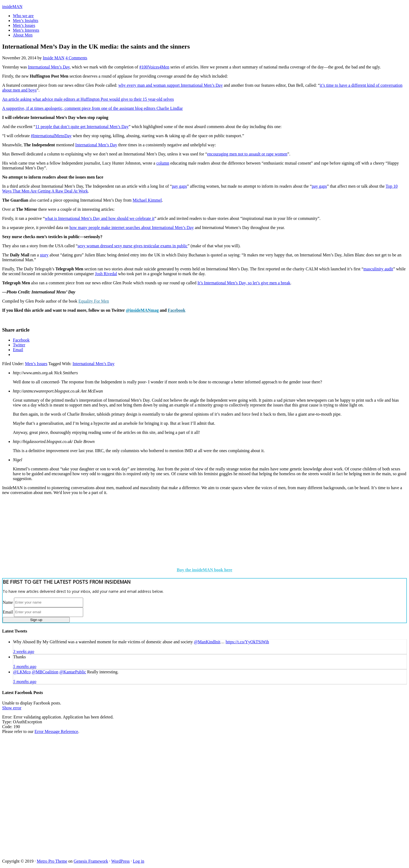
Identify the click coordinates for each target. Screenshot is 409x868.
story (44, 255)
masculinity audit (378, 269)
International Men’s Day (49, 67)
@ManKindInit (207, 642)
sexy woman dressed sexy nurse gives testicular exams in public (132, 246)
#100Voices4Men (154, 67)
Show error (12, 708)
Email (8, 612)
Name (8, 602)
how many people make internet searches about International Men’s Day (132, 228)
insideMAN (12, 7)
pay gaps (179, 186)
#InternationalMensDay (51, 136)
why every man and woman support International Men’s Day (170, 85)
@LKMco (22, 672)
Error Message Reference (56, 731)
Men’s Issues (36, 364)
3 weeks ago (24, 651)
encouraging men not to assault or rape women (247, 154)
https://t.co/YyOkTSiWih (247, 642)
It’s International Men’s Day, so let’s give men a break (244, 283)
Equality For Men (94, 301)
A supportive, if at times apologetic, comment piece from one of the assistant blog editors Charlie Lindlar (93, 108)
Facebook (176, 310)
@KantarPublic (73, 672)
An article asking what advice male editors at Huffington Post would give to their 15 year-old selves (88, 99)
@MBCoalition (45, 672)
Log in (139, 861)
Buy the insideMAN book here (204, 570)
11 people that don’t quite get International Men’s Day (82, 127)
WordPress (121, 861)
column (163, 163)
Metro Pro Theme (52, 861)
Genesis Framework (91, 861)
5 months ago (25, 667)
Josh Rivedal (106, 274)
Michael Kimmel (147, 200)
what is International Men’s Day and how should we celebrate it (100, 218)
